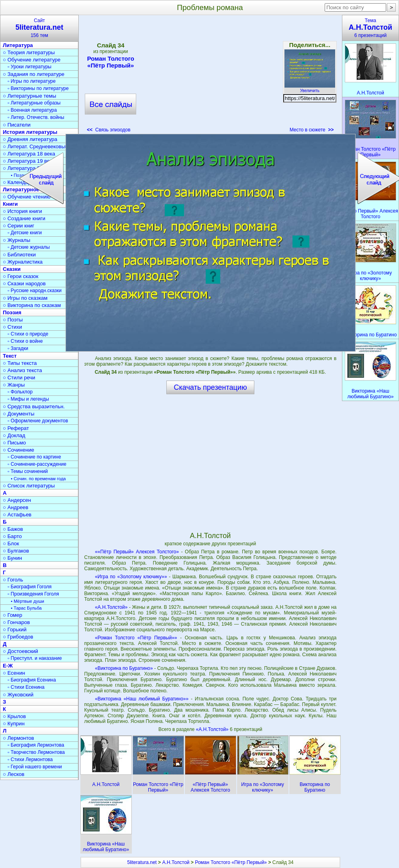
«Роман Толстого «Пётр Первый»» (136, 638)
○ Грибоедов (18, 637)
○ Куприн (14, 724)
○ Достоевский (20, 651)
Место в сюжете (312, 130)
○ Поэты (13, 320)
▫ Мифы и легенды (28, 399)
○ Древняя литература (30, 139)
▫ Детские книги (25, 233)
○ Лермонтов (18, 738)
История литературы (30, 132)
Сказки (12, 269)
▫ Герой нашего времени (35, 767)
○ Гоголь (13, 580)
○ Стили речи (19, 378)
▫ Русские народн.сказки (35, 291)
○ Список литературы (29, 486)
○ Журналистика (23, 262)
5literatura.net (142, 862)
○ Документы (18, 414)
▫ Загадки (18, 348)
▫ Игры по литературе (32, 81)
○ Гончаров (16, 622)
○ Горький (15, 630)
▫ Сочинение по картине (34, 457)
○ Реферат (16, 428)
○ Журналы (16, 240)
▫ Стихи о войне (25, 341)
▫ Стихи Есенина (26, 687)
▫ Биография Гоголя (30, 587)
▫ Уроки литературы (30, 67)
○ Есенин (14, 673)
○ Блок (11, 544)
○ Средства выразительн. (34, 406)
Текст (10, 356)
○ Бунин (12, 558)
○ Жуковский (18, 695)
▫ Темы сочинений (28, 471)
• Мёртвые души (28, 601)
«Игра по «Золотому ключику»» (131, 577)
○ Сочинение (18, 450)
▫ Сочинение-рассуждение (37, 464)
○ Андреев (16, 507)
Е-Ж (8, 666)
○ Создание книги (24, 218)
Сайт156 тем (39, 28)
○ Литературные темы (30, 96)
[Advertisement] (210, 76)
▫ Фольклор (20, 392)
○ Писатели (17, 125)
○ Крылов (14, 716)
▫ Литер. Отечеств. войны (36, 117)
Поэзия (12, 312)
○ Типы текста (20, 363)
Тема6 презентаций (370, 28)
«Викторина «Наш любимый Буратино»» (142, 699)
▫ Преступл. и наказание (35, 658)
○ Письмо (14, 443)
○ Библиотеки (19, 255)
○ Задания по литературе (34, 74)
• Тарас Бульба (26, 608)
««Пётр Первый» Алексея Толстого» (137, 552)
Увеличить (310, 88)
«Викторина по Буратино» (124, 668)
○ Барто (12, 536)
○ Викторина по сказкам (32, 305)
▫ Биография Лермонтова (36, 745)
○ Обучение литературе (32, 60)
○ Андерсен (17, 500)
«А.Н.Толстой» (111, 607)
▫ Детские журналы (29, 247)
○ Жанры (14, 385)
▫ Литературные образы (34, 103)
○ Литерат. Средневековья (35, 146)
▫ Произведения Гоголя (33, 594)
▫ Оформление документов (38, 421)
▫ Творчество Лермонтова (36, 752)
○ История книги (23, 211)
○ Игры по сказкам (25, 298)
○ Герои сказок (21, 276)
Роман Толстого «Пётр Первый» (110, 62)
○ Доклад (14, 435)
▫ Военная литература (32, 110)
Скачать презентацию (211, 387)
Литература (18, 45)
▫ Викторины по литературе (38, 88)
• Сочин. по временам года (38, 479)
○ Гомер (12, 615)
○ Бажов (13, 529)
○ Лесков (14, 774)
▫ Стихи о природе (28, 334)
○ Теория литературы (29, 52)
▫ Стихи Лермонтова (30, 759)
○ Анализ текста (22, 370)
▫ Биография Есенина (32, 680)
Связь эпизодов (108, 130)
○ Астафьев (17, 515)
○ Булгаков (16, 551)
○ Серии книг (18, 226)
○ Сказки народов (24, 284)
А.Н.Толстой (176, 862)
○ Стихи (12, 327)
